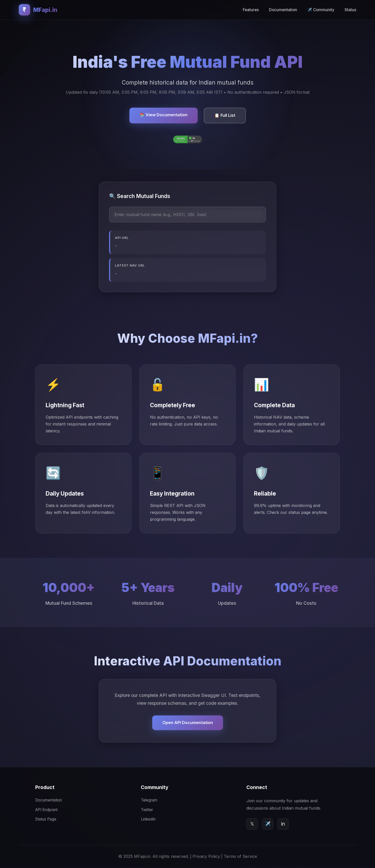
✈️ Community (321, 10)
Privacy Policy (206, 856)
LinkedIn (148, 819)
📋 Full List (225, 115)
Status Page (46, 819)
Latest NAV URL (130, 265)
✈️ (268, 824)
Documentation (283, 10)
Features (251, 10)
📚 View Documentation (164, 115)
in (283, 824)
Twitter (147, 810)
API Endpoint (46, 810)
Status (350, 10)
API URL (122, 238)
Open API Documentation (188, 723)
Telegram (149, 800)
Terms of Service (240, 856)
